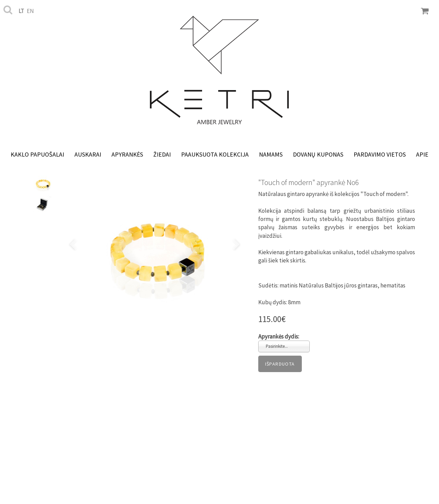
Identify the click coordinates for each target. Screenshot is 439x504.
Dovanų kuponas (318, 154)
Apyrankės (127, 154)
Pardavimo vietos (380, 154)
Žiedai (162, 154)
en (30, 11)
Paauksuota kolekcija (215, 154)
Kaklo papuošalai (37, 154)
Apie (422, 154)
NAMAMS (271, 154)
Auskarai (88, 154)
